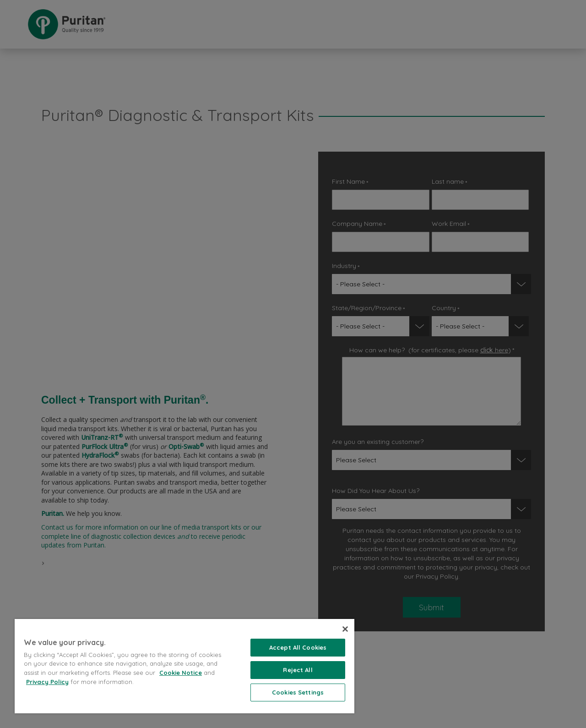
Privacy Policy (47, 682)
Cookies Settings (298, 692)
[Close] (345, 629)
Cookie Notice (181, 673)
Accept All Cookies (298, 647)
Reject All (298, 670)
